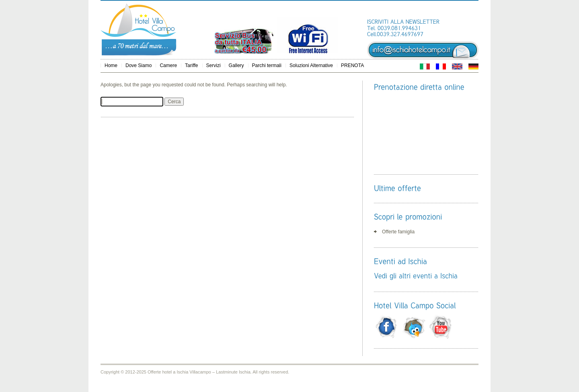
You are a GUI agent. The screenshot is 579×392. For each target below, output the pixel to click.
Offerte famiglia (398, 232)
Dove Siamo (139, 65)
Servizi (214, 65)
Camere (168, 65)
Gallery (236, 65)
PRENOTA (352, 65)
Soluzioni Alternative (311, 65)
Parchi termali (267, 65)
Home (111, 65)
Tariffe (191, 65)
